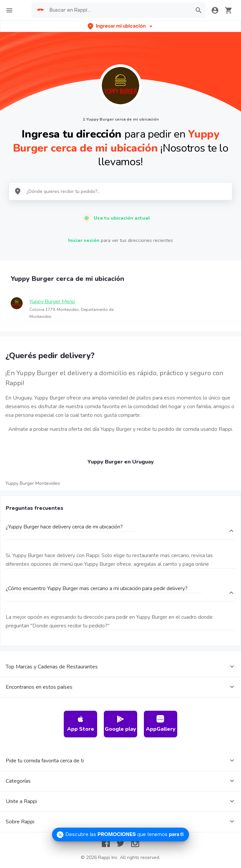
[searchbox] (118, 10)
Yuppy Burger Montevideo (33, 483)
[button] (121, 26)
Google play (120, 724)
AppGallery (161, 724)
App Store (81, 724)
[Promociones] (120, 835)
